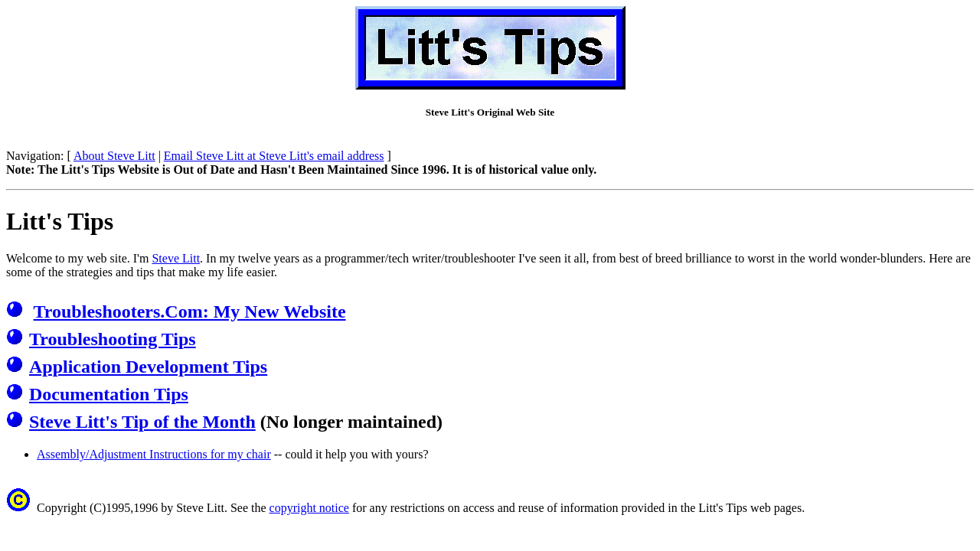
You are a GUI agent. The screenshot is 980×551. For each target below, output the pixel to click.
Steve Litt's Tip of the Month (142, 422)
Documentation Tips (109, 394)
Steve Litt (176, 258)
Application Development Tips (148, 367)
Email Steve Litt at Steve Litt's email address (274, 156)
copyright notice (309, 508)
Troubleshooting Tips (113, 339)
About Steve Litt (114, 156)
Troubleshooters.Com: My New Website (190, 311)
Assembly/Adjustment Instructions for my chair (154, 454)
